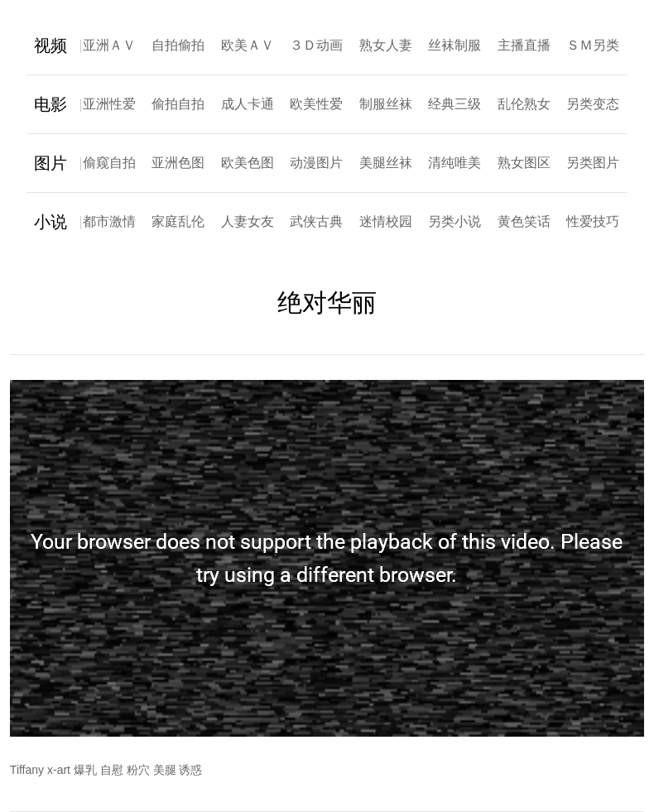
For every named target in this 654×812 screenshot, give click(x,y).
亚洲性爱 (109, 104)
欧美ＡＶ (248, 45)
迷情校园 (386, 221)
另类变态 (593, 104)
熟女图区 (524, 163)
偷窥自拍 (109, 163)
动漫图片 (316, 163)
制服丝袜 (386, 104)
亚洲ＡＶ (109, 45)
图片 (50, 163)
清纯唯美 (454, 163)
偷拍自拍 (178, 104)
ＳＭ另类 (593, 45)
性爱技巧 (593, 221)
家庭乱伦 (178, 221)
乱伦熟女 (524, 104)
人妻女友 (248, 221)
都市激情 (109, 221)
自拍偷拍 (178, 45)
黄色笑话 (524, 221)
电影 (50, 104)
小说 (50, 222)
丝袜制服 (454, 45)
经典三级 (454, 104)
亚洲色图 (178, 163)
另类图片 (593, 163)
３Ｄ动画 (316, 45)
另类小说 (454, 221)
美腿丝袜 (386, 163)
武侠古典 (316, 221)
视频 (50, 46)
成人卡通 (248, 104)
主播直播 (524, 45)
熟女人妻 (386, 45)
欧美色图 (248, 163)
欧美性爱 (316, 104)
